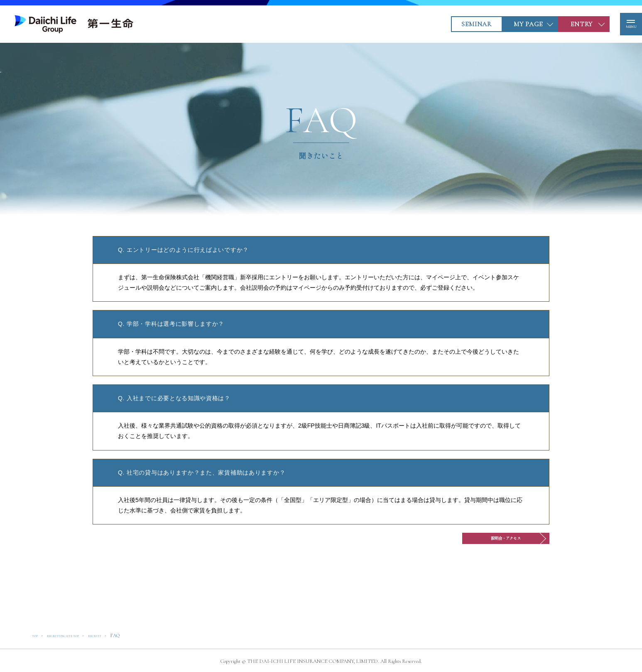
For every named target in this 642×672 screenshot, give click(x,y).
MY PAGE (513, 24)
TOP (36, 635)
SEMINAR (462, 24)
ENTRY (567, 24)
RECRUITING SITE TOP (75, 635)
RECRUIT (119, 635)
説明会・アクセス (476, 542)
